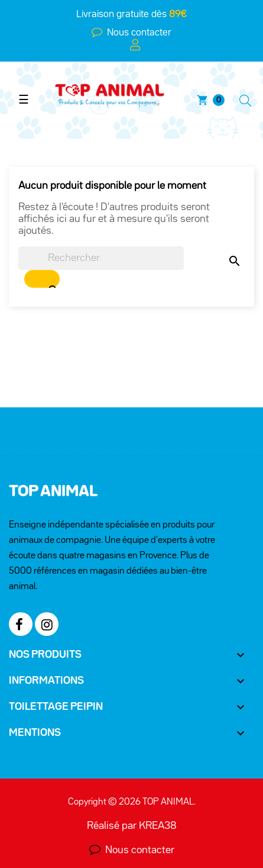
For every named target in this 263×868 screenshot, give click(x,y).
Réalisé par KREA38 (132, 826)
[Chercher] (101, 258)
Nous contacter (137, 33)
